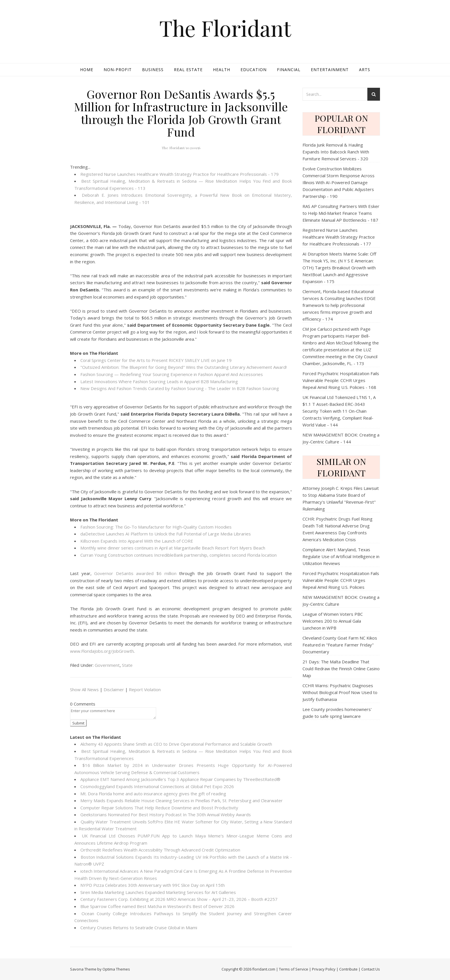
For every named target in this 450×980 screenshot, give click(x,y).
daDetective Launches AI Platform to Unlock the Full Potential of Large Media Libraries (166, 534)
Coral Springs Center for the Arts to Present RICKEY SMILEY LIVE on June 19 (156, 360)
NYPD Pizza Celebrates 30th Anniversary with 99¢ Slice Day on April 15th (153, 885)
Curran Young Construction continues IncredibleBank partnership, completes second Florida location (179, 555)
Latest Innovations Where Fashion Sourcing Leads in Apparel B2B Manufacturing (159, 381)
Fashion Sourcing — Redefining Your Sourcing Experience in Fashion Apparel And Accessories (172, 374)
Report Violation (145, 689)
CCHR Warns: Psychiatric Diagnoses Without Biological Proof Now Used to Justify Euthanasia (340, 692)
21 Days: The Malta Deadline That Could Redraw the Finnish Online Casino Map (341, 669)
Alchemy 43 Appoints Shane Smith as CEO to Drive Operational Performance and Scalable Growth (176, 744)
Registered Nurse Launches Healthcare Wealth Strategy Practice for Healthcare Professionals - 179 (180, 174)
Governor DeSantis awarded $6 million (135, 573)
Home (87, 70)
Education (254, 70)
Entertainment (330, 70)
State (127, 665)
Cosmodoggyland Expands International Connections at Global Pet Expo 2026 (157, 786)
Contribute (348, 969)
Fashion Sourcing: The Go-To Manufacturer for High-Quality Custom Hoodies (156, 527)
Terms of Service (294, 969)
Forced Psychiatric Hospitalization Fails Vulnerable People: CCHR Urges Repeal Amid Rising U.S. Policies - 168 (341, 380)
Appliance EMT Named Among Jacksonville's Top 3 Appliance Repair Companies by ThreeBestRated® (180, 779)
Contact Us (371, 969)
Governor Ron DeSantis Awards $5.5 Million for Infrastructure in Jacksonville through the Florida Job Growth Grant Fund (181, 113)
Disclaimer (114, 689)
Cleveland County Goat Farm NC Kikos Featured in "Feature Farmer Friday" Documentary (340, 645)
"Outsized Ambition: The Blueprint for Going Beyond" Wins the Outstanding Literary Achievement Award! (184, 367)
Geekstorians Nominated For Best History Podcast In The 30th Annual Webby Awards (166, 815)
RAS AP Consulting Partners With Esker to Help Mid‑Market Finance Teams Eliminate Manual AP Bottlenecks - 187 (341, 213)
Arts (365, 70)
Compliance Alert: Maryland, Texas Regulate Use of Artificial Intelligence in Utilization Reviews (341, 556)
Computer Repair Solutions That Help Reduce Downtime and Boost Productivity (159, 808)
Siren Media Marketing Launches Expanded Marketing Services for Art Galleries (158, 892)
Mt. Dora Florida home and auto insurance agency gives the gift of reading (153, 794)
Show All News (84, 689)
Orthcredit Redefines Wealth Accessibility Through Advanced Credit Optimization (160, 850)
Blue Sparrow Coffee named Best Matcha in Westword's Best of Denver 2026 (157, 906)
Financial (289, 70)
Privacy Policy (324, 969)
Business (153, 70)
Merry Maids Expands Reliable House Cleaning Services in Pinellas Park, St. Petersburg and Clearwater (182, 800)
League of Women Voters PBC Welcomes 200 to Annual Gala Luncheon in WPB (333, 621)
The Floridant (225, 28)
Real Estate (188, 70)
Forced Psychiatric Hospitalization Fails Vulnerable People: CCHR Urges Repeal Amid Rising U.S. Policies (341, 580)
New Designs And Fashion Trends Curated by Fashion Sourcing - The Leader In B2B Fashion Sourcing (180, 388)
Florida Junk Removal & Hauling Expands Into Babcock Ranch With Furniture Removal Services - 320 (336, 152)
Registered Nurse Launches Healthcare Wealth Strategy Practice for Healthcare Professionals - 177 (339, 237)
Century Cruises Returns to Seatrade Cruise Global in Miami (139, 928)
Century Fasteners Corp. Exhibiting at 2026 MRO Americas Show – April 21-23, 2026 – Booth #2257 (179, 899)
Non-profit (118, 70)
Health (222, 70)
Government (107, 665)
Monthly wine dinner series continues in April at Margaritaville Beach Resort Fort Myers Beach (173, 548)
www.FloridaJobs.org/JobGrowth (102, 651)
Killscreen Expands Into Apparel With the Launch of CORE (137, 541)
